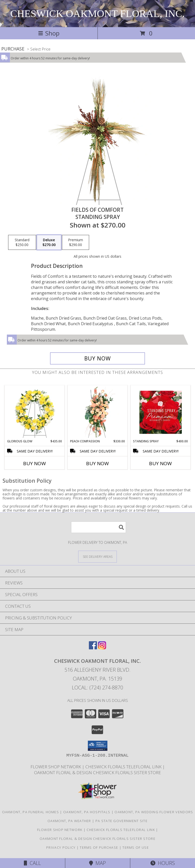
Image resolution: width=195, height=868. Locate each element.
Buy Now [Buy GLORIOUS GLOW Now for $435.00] (35, 463)
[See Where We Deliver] (97, 556)
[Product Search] (99, 527)
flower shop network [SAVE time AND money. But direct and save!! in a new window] (56, 767)
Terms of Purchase (99, 847)
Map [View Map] (97, 863)
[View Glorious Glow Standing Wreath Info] (35, 412)
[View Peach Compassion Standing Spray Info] (98, 412)
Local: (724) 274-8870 (97, 688)
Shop (49, 33)
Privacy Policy (61, 847)
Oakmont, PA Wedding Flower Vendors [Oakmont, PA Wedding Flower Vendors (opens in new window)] (154, 812)
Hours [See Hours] (163, 863)
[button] (98, 746)
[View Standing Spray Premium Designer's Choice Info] (161, 412)
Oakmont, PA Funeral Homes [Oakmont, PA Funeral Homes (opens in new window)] (31, 812)
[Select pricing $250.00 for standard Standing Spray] (22, 242)
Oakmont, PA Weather (69, 821)
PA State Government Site (121, 821)
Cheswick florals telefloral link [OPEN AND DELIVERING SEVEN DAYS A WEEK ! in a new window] (124, 767)
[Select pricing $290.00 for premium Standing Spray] (76, 242)
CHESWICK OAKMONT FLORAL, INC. (97, 14)
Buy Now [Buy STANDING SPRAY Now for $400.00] (160, 463)
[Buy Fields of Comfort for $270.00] (97, 358)
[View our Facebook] (93, 648)
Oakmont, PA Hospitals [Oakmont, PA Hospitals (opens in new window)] (87, 812)
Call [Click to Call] (32, 863)
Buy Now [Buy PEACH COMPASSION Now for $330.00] (97, 463)
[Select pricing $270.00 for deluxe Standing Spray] (49, 242)
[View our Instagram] (102, 648)
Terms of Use (136, 847)
